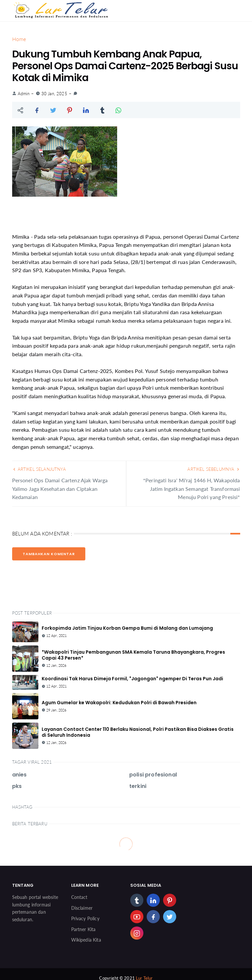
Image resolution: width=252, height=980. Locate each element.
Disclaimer (82, 908)
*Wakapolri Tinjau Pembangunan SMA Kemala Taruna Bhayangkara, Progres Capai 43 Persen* (133, 655)
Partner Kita (84, 929)
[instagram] (137, 933)
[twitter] (170, 917)
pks (17, 786)
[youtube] (137, 917)
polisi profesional (153, 775)
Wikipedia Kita (86, 940)
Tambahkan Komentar (49, 554)
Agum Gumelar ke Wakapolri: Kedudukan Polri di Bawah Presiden (119, 703)
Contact (79, 897)
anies (20, 775)
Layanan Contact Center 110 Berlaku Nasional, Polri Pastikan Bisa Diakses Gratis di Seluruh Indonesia (138, 732)
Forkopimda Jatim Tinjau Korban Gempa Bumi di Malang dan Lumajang (127, 628)
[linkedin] (153, 900)
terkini (138, 786)
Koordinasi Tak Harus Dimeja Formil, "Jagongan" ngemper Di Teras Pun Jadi (132, 679)
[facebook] (153, 917)
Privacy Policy (85, 918)
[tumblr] (137, 900)
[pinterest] (170, 900)
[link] (75, 94)
